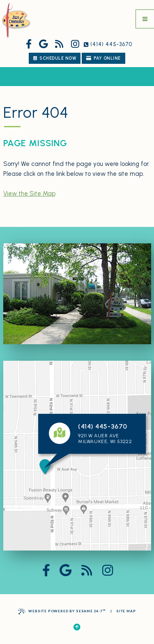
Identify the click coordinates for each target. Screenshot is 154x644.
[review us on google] (43, 44)
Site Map (126, 611)
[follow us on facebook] (29, 44)
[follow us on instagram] (75, 44)
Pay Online (103, 58)
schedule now (55, 58)
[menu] (145, 19)
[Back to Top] (77, 627)
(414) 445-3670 (108, 44)
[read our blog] (59, 44)
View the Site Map (29, 194)
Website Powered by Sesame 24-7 (62, 611)
